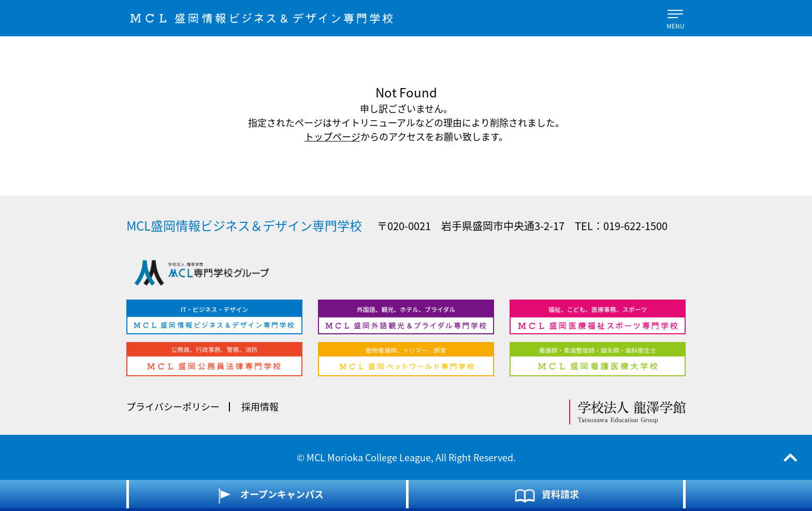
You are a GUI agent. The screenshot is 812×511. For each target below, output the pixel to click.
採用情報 (260, 407)
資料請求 (546, 495)
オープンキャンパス (268, 495)
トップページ (332, 137)
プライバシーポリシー (173, 407)
